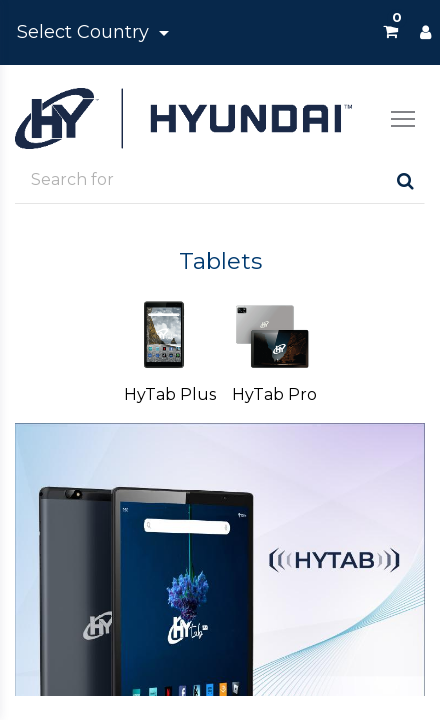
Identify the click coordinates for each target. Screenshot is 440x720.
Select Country (85, 32)
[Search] (405, 180)
